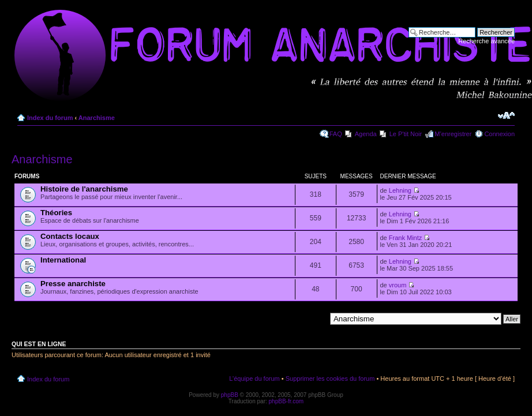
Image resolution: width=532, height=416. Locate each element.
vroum (398, 285)
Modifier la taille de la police (506, 115)
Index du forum (50, 118)
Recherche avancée (486, 41)
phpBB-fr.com (286, 401)
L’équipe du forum (254, 378)
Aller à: (316, 318)
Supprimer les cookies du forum (330, 378)
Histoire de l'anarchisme (84, 189)
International (63, 260)
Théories (56, 213)
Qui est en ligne (39, 344)
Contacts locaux (70, 236)
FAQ (336, 134)
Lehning (400, 190)
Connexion (499, 134)
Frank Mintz (405, 238)
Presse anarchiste (73, 284)
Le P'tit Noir (406, 134)
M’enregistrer (453, 134)
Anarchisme (97, 118)
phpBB (230, 395)
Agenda (366, 134)
